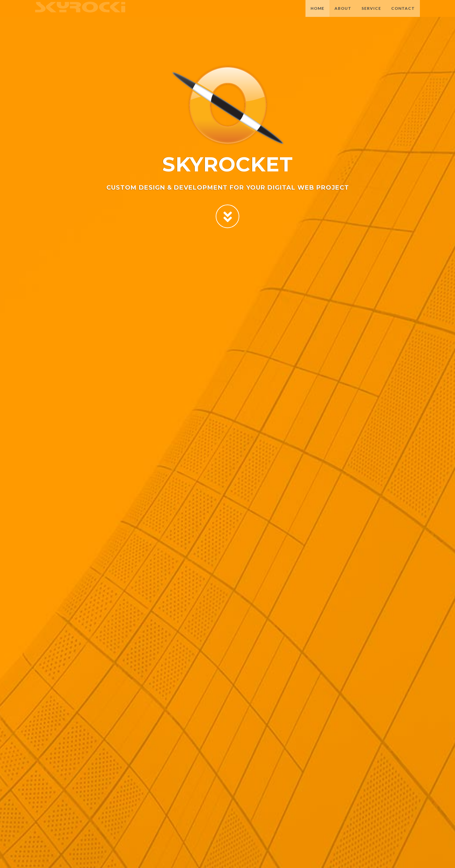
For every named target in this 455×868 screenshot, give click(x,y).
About (343, 15)
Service (371, 15)
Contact (403, 15)
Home (317, 15)
